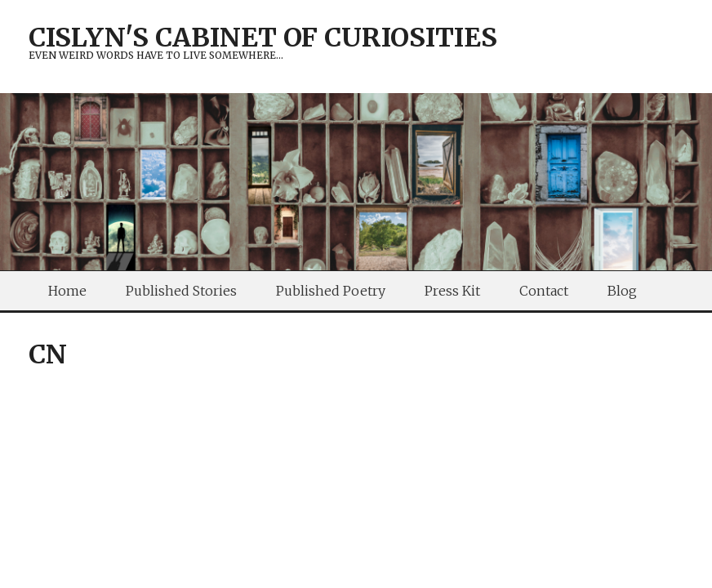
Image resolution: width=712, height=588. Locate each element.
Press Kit (452, 291)
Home (67, 291)
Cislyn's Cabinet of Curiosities (263, 38)
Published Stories (181, 291)
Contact (544, 291)
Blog (622, 291)
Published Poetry (331, 291)
